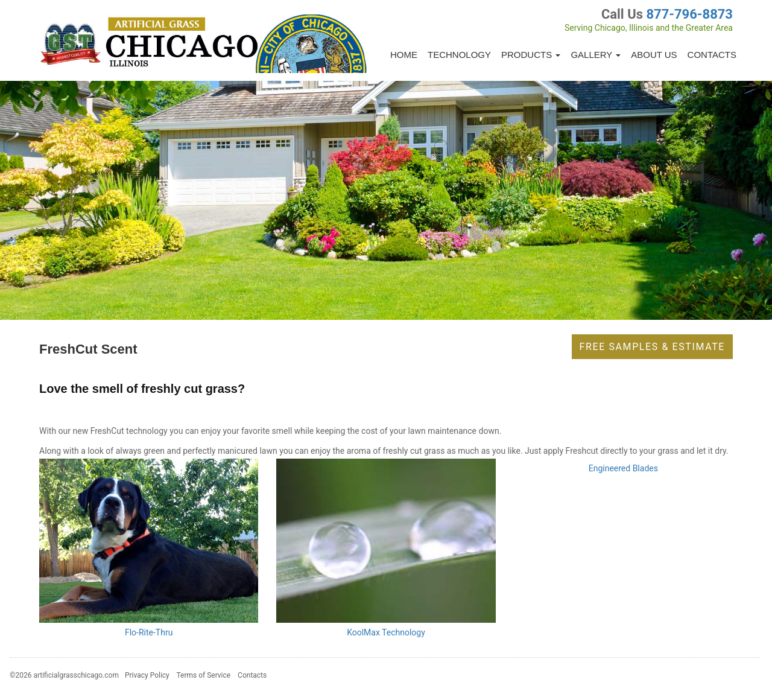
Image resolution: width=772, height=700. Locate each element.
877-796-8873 (689, 14)
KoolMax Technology (386, 632)
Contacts (712, 55)
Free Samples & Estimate (652, 347)
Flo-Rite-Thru (149, 632)
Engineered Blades (623, 468)
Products (531, 55)
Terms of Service (203, 675)
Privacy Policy (147, 675)
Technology (459, 55)
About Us (654, 55)
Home (404, 55)
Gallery (596, 55)
